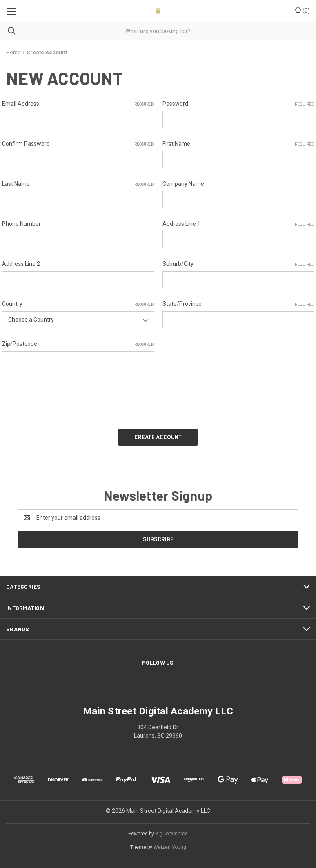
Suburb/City (238, 264)
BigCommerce (171, 834)
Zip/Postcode (78, 344)
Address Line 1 (238, 224)
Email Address (78, 104)
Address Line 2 (21, 264)
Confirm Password (78, 144)
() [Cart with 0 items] (302, 10)
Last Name (78, 184)
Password (238, 104)
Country (78, 304)
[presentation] (64, 396)
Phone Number (21, 224)
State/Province (238, 304)
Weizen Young (170, 847)
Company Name (183, 184)
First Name (238, 144)
